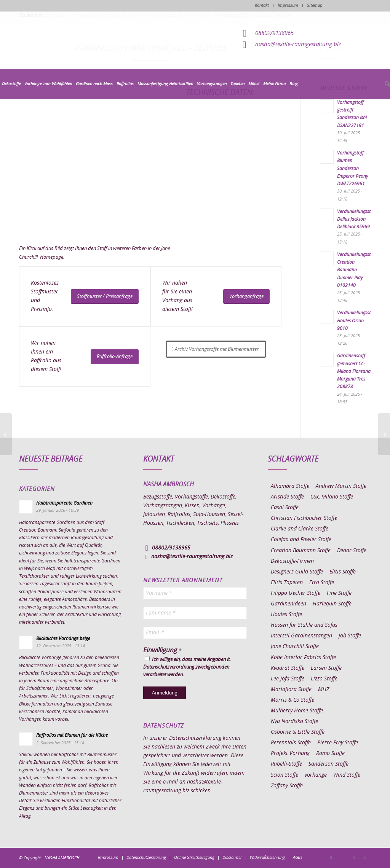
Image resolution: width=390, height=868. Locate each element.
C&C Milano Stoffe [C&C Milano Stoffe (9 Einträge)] (332, 497)
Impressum (288, 6)
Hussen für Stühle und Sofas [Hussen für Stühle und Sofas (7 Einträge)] (304, 625)
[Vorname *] (195, 593)
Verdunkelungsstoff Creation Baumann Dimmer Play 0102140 (357, 270)
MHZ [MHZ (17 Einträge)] (324, 690)
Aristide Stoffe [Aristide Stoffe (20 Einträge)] (287, 497)
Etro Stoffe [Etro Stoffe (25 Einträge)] (322, 583)
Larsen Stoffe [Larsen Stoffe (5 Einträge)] (326, 668)
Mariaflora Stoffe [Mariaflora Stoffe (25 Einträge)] (291, 690)
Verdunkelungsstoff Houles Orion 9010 (357, 320)
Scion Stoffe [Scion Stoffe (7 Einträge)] (285, 775)
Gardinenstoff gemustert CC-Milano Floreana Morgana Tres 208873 (354, 371)
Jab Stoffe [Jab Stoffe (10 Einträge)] (350, 636)
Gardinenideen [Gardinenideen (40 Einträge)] (289, 604)
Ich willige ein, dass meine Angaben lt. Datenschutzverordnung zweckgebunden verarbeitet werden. (187, 667)
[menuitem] (11, 84)
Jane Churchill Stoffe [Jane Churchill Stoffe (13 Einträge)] (295, 647)
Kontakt (262, 6)
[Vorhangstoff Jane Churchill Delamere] (6, 434)
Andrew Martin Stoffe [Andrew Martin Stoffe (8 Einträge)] (341, 486)
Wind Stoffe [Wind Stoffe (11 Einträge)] (347, 775)
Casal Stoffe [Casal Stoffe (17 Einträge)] (285, 508)
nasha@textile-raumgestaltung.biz (298, 44)
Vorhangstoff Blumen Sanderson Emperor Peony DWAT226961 (353, 168)
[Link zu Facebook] (320, 857)
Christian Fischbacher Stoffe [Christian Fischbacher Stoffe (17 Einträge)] (304, 518)
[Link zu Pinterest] (342, 857)
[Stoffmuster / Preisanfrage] (105, 297)
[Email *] (195, 633)
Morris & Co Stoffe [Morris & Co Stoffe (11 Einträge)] (292, 700)
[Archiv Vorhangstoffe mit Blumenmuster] (216, 349)
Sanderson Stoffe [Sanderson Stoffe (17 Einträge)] (328, 764)
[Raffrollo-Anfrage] (115, 357)
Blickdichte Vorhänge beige (63, 639)
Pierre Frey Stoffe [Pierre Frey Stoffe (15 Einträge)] (338, 743)
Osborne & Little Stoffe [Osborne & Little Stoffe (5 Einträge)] (298, 732)
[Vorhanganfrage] (246, 297)
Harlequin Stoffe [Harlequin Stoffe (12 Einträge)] (332, 604)
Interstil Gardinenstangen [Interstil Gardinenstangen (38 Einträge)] (301, 636)
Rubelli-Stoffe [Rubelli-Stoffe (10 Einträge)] (286, 764)
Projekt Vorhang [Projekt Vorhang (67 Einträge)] (290, 753)
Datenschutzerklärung (195, 738)
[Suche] (386, 84)
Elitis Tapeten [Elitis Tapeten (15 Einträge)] (287, 583)
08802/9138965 (274, 33)
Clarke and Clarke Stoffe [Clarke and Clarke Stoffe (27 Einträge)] (300, 529)
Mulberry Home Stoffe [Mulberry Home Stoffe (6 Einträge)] (297, 711)
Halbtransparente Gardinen (64, 503)
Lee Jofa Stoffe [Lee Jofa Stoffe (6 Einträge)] (288, 679)
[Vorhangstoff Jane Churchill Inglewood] (384, 434)
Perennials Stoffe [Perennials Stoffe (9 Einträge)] (291, 743)
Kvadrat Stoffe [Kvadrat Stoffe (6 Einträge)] (288, 668)
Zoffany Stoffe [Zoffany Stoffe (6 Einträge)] (287, 786)
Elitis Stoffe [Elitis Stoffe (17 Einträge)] (343, 572)
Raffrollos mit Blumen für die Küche (72, 735)
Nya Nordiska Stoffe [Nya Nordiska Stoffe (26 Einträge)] (294, 721)
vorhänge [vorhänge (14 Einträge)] (316, 775)
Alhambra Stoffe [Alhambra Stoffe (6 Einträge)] (290, 486)
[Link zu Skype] (354, 857)
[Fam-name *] (195, 613)
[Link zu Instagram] (331, 857)
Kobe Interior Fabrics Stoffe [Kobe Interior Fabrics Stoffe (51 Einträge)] (303, 658)
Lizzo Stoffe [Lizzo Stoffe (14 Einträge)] (324, 679)
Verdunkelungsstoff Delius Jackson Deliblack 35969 (357, 219)
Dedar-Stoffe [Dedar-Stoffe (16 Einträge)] (352, 551)
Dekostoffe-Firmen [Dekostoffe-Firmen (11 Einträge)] (292, 561)
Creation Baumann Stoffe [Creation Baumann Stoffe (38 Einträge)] (301, 551)
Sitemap (315, 6)
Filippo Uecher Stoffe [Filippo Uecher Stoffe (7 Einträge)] (296, 593)
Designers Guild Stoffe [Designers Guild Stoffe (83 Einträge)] (297, 572)
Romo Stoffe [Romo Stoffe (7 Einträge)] (330, 753)
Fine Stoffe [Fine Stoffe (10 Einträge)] (339, 593)
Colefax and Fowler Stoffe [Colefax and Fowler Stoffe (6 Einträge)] (301, 540)
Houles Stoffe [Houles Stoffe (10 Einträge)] (286, 615)
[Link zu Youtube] (365, 857)
